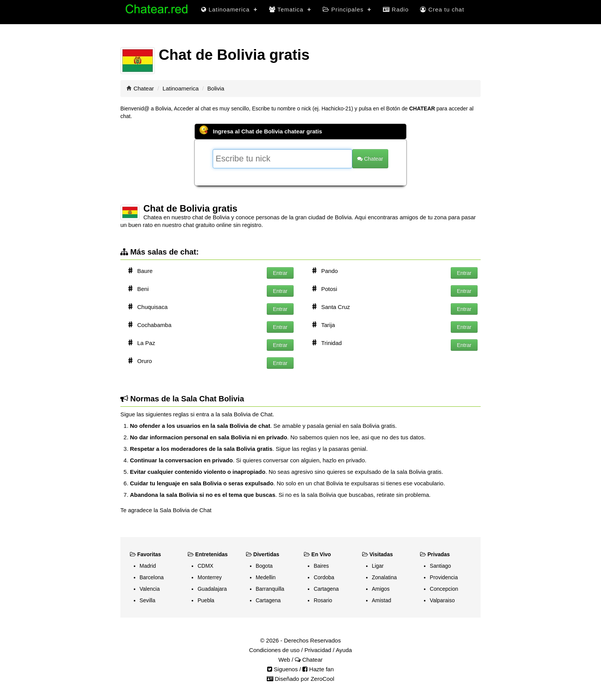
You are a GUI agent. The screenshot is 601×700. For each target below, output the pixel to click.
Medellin (266, 577)
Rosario (323, 600)
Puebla (206, 600)
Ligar (378, 566)
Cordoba (324, 577)
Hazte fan (318, 669)
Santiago (440, 566)
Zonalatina (384, 577)
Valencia (150, 589)
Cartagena (268, 600)
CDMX (205, 566)
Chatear (144, 88)
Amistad (382, 600)
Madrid (148, 566)
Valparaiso (442, 600)
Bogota (264, 566)
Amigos (381, 589)
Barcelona (152, 577)
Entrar (280, 273)
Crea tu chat (442, 9)
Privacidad (318, 650)
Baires (321, 566)
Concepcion (444, 589)
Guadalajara (212, 589)
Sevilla (147, 600)
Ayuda (344, 650)
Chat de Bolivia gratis (190, 208)
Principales (347, 9)
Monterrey (209, 577)
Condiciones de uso (274, 650)
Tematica (290, 9)
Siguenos (282, 669)
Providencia (444, 577)
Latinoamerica (229, 9)
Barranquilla (270, 589)
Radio (396, 9)
